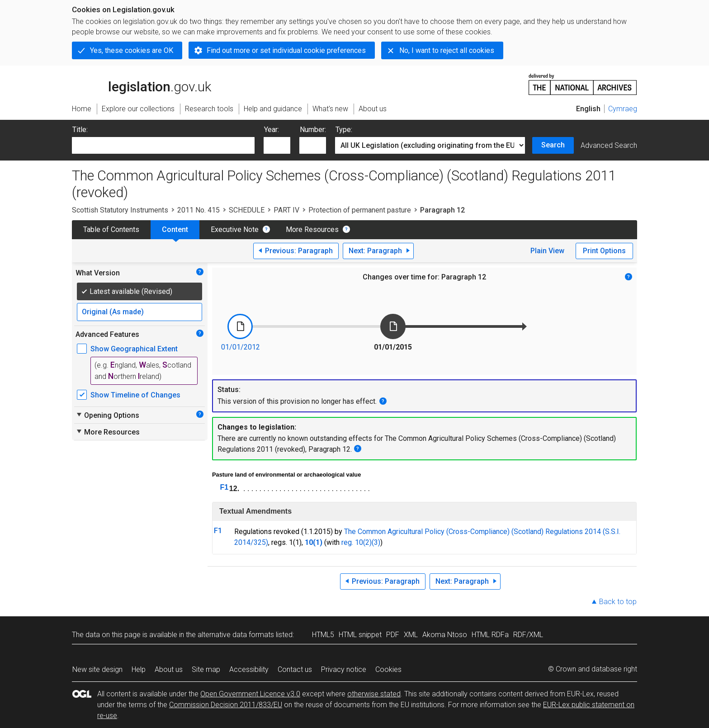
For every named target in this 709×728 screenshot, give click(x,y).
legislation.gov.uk (142, 84)
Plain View (547, 251)
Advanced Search (609, 145)
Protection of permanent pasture (360, 210)
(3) (376, 542)
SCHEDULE (247, 210)
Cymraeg (623, 109)
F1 (225, 487)
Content (175, 229)
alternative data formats (236, 635)
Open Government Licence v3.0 (250, 694)
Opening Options (107, 415)
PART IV (286, 210)
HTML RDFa (490, 635)
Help (139, 669)
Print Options (604, 251)
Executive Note (235, 229)
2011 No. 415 (199, 210)
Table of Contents (111, 229)
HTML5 (323, 635)
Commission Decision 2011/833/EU (226, 705)
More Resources (312, 229)
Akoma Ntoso (445, 635)
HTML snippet (360, 635)
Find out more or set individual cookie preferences (286, 50)
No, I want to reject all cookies (447, 50)
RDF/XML (528, 635)
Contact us (295, 669)
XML (411, 635)
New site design (97, 669)
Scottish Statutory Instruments (120, 210)
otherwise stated (374, 694)
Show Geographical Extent (134, 349)
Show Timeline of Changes (135, 395)
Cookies (388, 669)
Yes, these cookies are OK (132, 50)
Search (553, 145)
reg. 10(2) (357, 542)
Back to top (618, 602)
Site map (206, 669)
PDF (393, 635)
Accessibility (249, 669)
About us (169, 669)
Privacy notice (344, 669)
